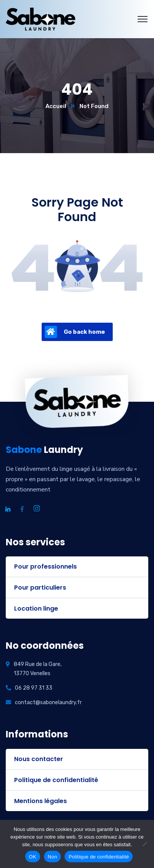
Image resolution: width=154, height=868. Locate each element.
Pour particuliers (40, 588)
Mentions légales (41, 801)
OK (33, 857)
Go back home (75, 332)
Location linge (36, 609)
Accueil (56, 106)
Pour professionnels (45, 567)
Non (53, 857)
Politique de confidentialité (56, 780)
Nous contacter (39, 759)
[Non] (144, 844)
